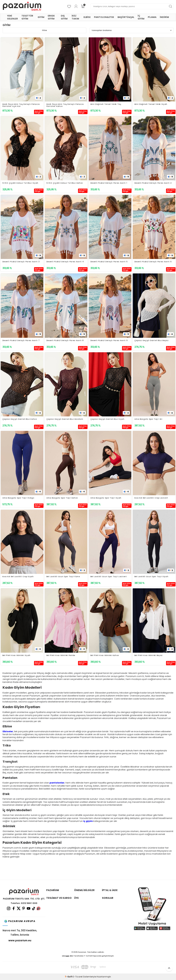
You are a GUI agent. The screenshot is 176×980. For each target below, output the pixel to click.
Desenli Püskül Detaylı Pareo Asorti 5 (109, 262)
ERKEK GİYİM (51, 17)
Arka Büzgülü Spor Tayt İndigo (18, 498)
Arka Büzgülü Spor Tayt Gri (148, 419)
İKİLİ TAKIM (75, 17)
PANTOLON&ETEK (104, 17)
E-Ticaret (78, 977)
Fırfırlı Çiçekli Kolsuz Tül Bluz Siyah (20, 183)
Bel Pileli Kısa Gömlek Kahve (105, 656)
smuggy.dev (68, 956)
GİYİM (41, 17)
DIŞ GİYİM (64, 17)
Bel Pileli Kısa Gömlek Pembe (61, 656)
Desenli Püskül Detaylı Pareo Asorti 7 (21, 341)
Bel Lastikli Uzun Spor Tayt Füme (63, 577)
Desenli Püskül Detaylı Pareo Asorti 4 (65, 262)
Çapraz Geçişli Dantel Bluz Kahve (20, 419)
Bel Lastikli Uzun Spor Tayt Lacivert (109, 577)
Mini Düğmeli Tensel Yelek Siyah (151, 104)
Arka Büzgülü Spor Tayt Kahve (62, 498)
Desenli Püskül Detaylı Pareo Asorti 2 (153, 183)
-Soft (69, 977)
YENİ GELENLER (12, 17)
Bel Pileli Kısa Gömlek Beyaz (149, 656)
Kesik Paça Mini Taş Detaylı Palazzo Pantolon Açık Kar (21, 105)
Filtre (45, 30)
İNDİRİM (164, 17)
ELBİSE (87, 17)
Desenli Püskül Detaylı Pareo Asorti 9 (109, 341)
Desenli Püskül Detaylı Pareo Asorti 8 (65, 341)
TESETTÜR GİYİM (27, 17)
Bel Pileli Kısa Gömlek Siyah (16, 656)
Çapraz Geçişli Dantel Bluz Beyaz (152, 341)
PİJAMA (152, 17)
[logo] (22, 6)
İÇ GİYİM (141, 17)
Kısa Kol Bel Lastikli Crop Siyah (18, 577)
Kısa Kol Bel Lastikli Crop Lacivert (151, 498)
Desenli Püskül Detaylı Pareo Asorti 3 (21, 262)
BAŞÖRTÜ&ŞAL (126, 17)
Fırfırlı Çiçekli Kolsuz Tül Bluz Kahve (65, 183)
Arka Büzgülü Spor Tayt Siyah (106, 498)
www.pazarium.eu (20, 940)
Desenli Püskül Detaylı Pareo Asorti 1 (109, 183)
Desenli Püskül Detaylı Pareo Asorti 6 (153, 262)
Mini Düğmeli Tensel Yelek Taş (106, 104)
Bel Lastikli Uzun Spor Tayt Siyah (151, 577)
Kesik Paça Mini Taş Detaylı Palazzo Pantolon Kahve (65, 105)
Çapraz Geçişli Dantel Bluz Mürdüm (65, 419)
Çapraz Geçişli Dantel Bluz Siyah (107, 419)
